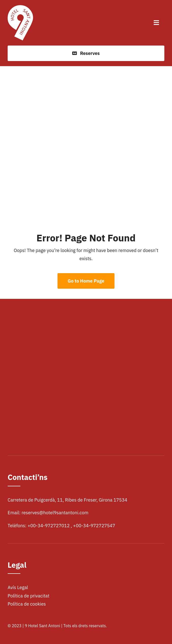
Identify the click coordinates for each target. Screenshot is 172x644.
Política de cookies (27, 604)
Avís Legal (18, 587)
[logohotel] (20, 7)
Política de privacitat (28, 596)
